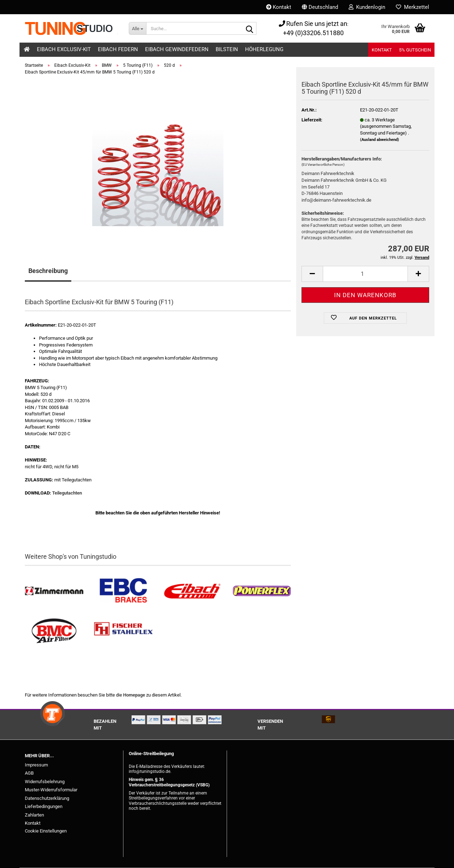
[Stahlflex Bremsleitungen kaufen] (123, 631)
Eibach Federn (118, 49)
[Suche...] (137, 28)
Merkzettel (413, 7)
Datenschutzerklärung (47, 798)
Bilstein (227, 49)
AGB (29, 773)
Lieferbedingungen (44, 806)
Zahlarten (34, 815)
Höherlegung (264, 49)
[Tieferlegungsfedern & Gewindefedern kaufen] (192, 591)
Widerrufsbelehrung (45, 782)
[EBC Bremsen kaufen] (123, 591)
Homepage (134, 695)
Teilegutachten (67, 493)
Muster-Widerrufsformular (51, 790)
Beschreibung (48, 271)
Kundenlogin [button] (367, 7)
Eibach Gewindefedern (177, 49)
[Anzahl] (365, 274)
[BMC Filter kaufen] (54, 631)
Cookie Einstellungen (46, 831)
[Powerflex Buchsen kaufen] (262, 591)
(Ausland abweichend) (380, 140)
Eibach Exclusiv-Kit (64, 49)
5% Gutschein (415, 50)
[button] (320, 7)
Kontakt (279, 7)
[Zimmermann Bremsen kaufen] (54, 591)
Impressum (36, 765)
